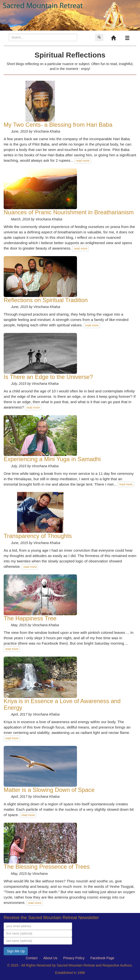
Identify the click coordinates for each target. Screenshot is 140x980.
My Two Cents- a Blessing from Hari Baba (58, 125)
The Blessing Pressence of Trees (47, 867)
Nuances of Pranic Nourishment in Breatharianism (69, 212)
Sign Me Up (16, 951)
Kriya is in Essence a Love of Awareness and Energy (62, 704)
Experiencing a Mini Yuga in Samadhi (52, 459)
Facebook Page (102, 958)
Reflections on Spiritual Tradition (46, 300)
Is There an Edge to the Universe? (48, 377)
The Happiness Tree (30, 618)
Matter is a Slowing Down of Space (49, 790)
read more (83, 161)
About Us (50, 958)
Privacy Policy (74, 958)
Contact (32, 958)
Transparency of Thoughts (38, 536)
